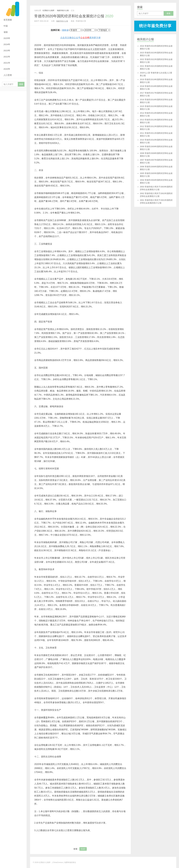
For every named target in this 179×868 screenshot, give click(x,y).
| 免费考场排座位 (70, 862)
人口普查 (8, 75)
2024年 (7, 44)
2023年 (7, 50)
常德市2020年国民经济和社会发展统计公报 (74, 16)
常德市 (83, 849)
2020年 (7, 69)
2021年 (7, 63)
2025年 (7, 38)
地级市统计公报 (63, 10)
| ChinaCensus (57, 862)
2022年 (7, 57)
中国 (6, 26)
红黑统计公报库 (13, 8)
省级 (6, 32)
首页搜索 (8, 20)
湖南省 (65, 30)
